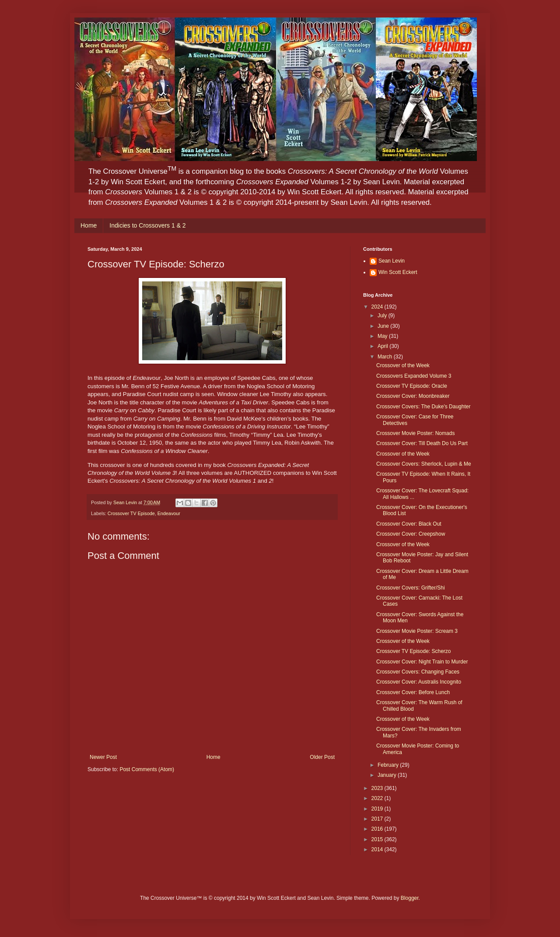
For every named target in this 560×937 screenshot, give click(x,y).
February (389, 765)
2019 (378, 809)
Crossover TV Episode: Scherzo (414, 651)
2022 (378, 798)
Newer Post (103, 757)
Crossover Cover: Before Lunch (413, 692)
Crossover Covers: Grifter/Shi (411, 588)
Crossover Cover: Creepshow (411, 534)
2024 (378, 307)
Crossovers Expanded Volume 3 (414, 376)
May (383, 336)
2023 (378, 788)
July (383, 316)
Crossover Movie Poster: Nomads (415, 433)
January (388, 775)
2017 (378, 819)
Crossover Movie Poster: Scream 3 (417, 631)
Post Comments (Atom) (147, 769)
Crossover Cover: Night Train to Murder (422, 662)
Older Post (322, 757)
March (386, 357)
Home (89, 225)
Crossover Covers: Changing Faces (418, 672)
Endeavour (169, 513)
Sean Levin (392, 261)
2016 (378, 829)
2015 (378, 839)
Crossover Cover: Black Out (409, 524)
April (383, 346)
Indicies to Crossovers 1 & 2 (147, 225)
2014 (378, 849)
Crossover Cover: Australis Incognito (419, 682)
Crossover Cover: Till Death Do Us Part (422, 443)
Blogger (410, 898)
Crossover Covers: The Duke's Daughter (423, 407)
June (384, 326)
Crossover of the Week (403, 365)
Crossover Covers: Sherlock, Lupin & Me (424, 464)
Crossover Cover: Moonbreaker (413, 396)
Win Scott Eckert (398, 272)
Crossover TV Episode (131, 513)
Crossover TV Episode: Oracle (412, 386)
